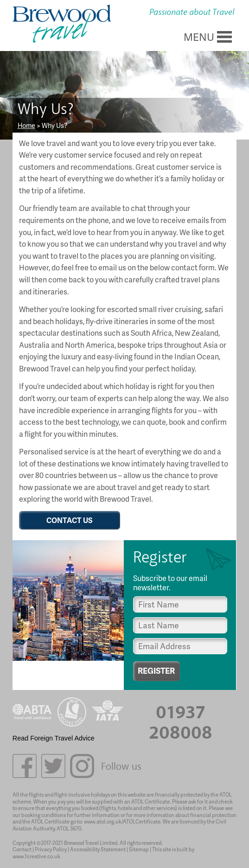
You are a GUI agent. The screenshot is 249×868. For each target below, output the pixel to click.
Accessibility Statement (98, 849)
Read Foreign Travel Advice (54, 738)
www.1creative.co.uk (36, 856)
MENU (199, 37)
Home (26, 125)
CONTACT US (70, 520)
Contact (22, 849)
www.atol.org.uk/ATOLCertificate (122, 821)
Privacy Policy (51, 849)
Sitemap (139, 849)
